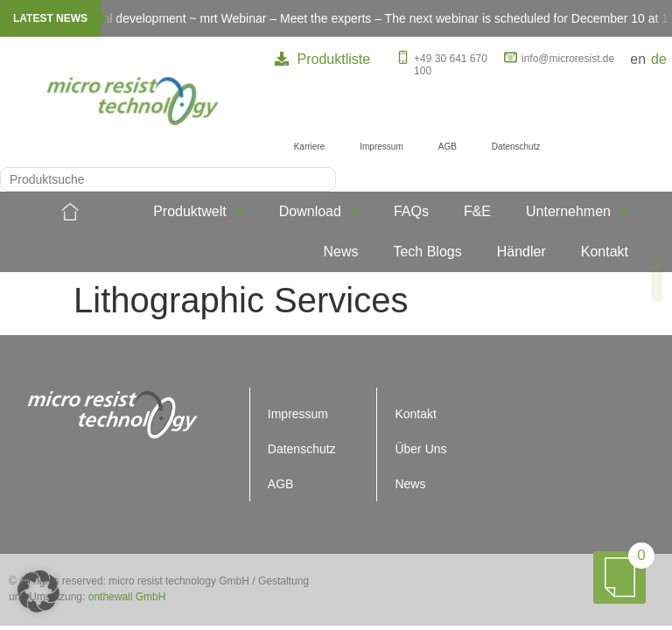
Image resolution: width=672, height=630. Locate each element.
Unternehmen (577, 212)
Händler (521, 252)
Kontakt (605, 252)
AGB (448, 147)
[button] (38, 591)
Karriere (310, 147)
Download (319, 212)
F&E (477, 211)
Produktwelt (199, 212)
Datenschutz (516, 147)
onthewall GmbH (127, 597)
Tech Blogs (427, 252)
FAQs (411, 211)
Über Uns (420, 449)
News (340, 252)
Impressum (381, 147)
